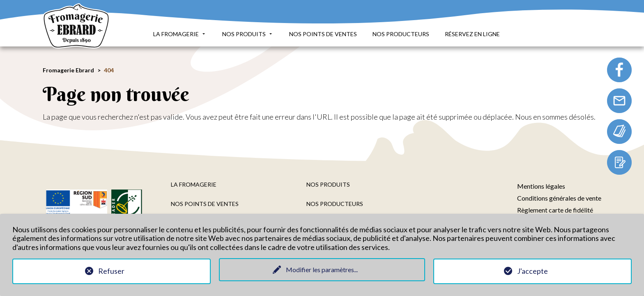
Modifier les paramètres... (322, 269)
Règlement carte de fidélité (555, 210)
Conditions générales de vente (559, 198)
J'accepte (532, 271)
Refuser (111, 271)
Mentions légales (541, 186)
